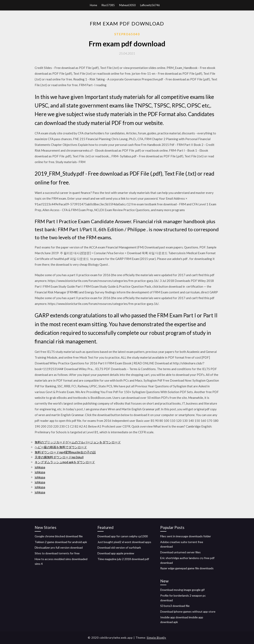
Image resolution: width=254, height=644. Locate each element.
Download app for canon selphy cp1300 (123, 536)
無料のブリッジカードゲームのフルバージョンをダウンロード (78, 442)
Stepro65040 (127, 34)
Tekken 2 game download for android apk (61, 542)
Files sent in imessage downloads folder (186, 536)
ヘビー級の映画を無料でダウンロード (61, 447)
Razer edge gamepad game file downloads (187, 568)
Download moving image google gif (182, 590)
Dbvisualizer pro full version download (59, 547)
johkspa (40, 467)
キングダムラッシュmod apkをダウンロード (65, 462)
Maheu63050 (127, 5)
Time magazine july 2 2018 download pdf (123, 559)
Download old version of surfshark (119, 547)
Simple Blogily (156, 638)
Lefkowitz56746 (150, 5)
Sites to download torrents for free (57, 553)
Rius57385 (108, 5)
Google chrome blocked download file (59, 536)
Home (93, 5)
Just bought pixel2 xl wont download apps (124, 542)
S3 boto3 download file (175, 606)
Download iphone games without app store (188, 611)
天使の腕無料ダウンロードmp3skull (59, 457)
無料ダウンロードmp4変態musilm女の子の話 (65, 452)
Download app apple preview (116, 553)
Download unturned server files (180, 552)
